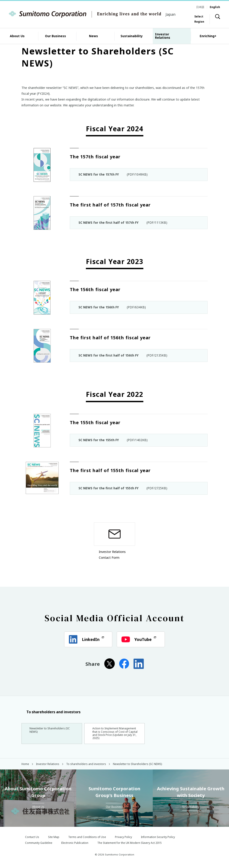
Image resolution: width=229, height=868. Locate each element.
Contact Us (32, 840)
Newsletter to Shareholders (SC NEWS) (52, 731)
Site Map (54, 840)
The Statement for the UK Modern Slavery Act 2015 (129, 846)
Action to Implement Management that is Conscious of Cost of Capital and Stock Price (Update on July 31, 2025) (114, 735)
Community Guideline (39, 846)
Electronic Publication (75, 846)
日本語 (200, 7)
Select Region (199, 19)
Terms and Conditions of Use (87, 840)
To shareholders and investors (51, 712)
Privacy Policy (123, 840)
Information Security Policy (158, 840)
